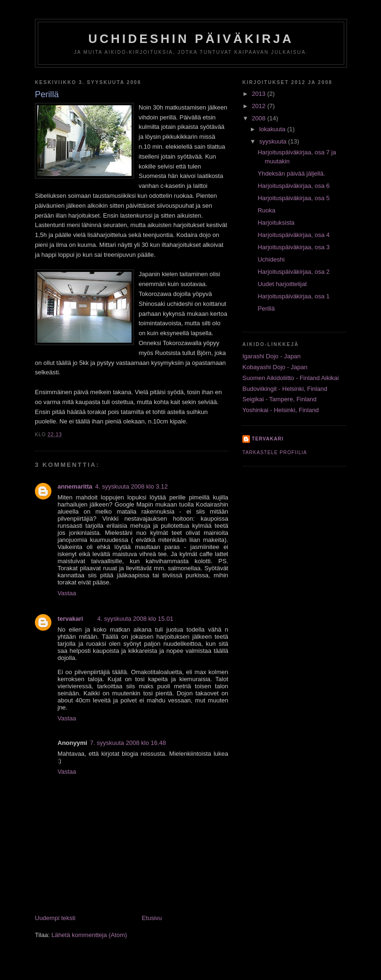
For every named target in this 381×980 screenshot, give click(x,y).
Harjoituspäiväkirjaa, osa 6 (293, 186)
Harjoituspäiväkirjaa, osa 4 (293, 235)
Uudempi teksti (55, 918)
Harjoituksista (276, 223)
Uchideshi (271, 259)
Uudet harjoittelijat (282, 284)
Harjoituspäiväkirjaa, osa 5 (293, 198)
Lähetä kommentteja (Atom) (89, 935)
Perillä (266, 308)
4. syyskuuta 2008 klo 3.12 (132, 486)
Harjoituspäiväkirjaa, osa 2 (293, 272)
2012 (260, 106)
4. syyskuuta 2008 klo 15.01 (135, 619)
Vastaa (67, 593)
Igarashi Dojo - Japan (272, 356)
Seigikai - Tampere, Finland (279, 399)
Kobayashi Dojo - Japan (275, 367)
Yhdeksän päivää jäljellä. (291, 173)
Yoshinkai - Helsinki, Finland (281, 410)
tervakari (70, 619)
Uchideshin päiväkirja (191, 39)
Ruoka (266, 210)
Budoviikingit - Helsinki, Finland (285, 389)
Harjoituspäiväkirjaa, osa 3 (293, 247)
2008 (260, 118)
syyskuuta (274, 141)
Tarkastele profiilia (275, 452)
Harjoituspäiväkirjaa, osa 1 (293, 296)
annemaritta (75, 486)
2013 (260, 94)
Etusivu (152, 918)
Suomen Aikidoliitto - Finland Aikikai (291, 378)
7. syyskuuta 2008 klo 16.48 (128, 743)
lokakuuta (273, 129)
